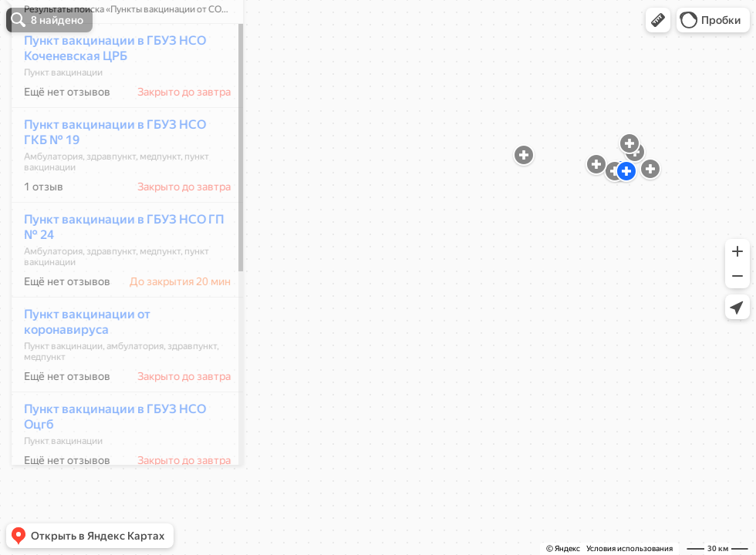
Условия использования (629, 548)
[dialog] (119, 275)
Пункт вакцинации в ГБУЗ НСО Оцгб (106, 462)
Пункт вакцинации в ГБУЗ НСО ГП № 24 (115, 272)
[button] (658, 20)
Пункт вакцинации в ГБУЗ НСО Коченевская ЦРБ (106, 94)
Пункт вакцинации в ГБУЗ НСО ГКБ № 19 (106, 178)
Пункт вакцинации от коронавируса (79, 367)
